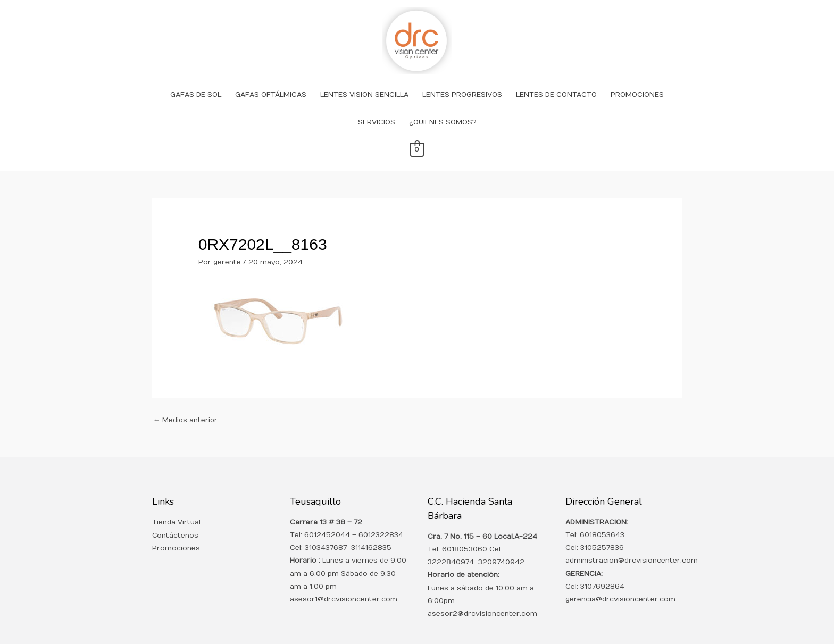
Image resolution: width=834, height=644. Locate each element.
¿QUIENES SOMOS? (443, 108)
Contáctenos (176, 522)
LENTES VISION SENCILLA (364, 81)
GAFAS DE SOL (196, 81)
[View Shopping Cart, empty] (417, 136)
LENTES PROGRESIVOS (462, 81)
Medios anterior (186, 406)
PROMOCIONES (637, 81)
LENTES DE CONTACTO (556, 81)
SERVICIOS (377, 108)
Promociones (176, 534)
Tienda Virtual (176, 509)
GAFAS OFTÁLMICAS (271, 81)
